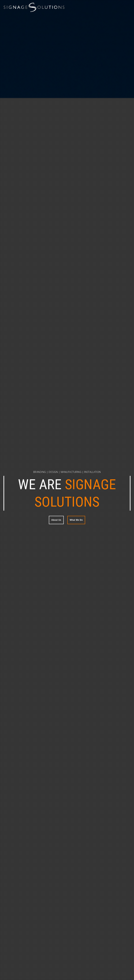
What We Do (76, 520)
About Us (56, 520)
